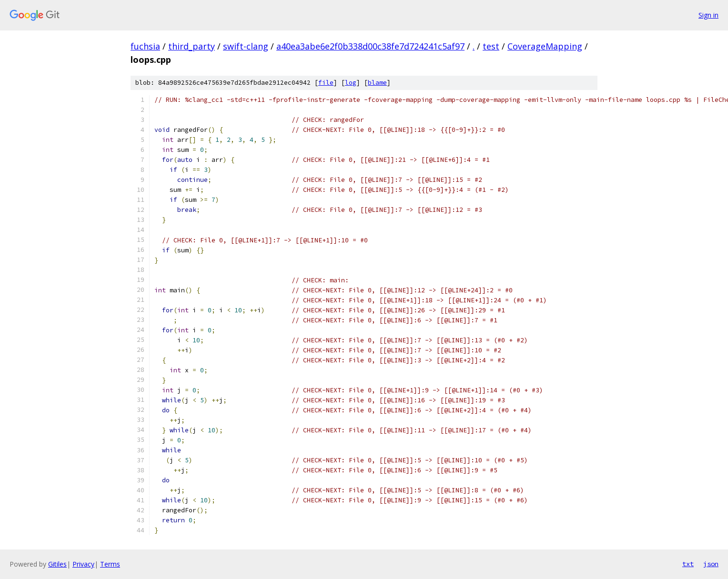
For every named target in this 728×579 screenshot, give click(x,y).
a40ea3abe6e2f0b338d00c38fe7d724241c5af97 (370, 46)
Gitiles (57, 564)
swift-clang (246, 46)
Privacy (83, 564)
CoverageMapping (545, 46)
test (491, 46)
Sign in (708, 15)
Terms (110, 564)
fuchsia (145, 46)
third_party (192, 46)
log (351, 83)
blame (377, 83)
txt (688, 564)
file (326, 83)
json (711, 564)
